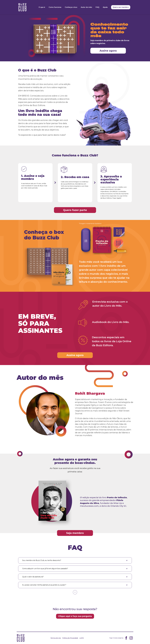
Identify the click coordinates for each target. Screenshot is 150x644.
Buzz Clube (22, 7)
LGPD (82, 638)
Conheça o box (71, 7)
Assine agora (108, 51)
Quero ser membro (121, 7)
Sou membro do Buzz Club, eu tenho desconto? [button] (42, 560)
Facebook (126, 638)
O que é (42, 7)
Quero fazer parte (75, 210)
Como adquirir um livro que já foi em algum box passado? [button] (45, 569)
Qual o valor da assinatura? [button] (33, 577)
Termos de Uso (56, 638)
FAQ (97, 7)
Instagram (131, 638)
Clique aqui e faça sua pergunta (75, 616)
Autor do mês (86, 7)
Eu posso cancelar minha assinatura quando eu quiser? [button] (44, 585)
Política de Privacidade (70, 638)
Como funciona (55, 7)
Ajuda (105, 7)
